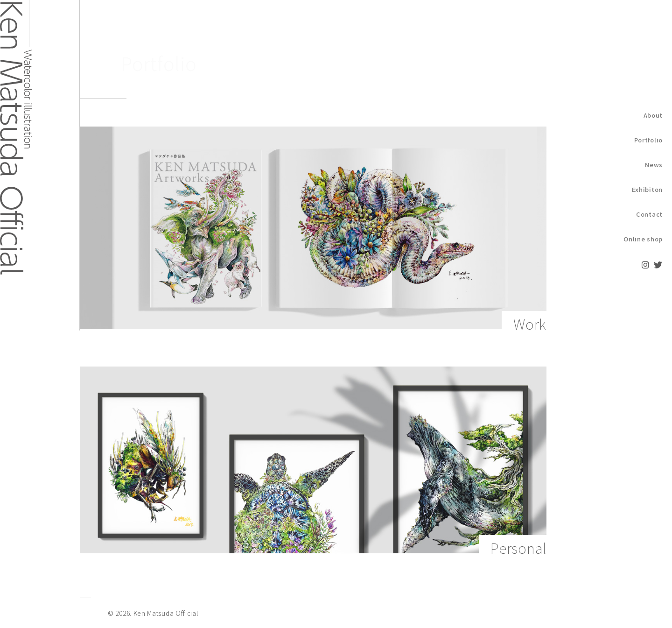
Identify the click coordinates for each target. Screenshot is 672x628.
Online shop (643, 239)
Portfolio (648, 140)
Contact (649, 214)
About (653, 115)
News (654, 165)
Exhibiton (647, 189)
